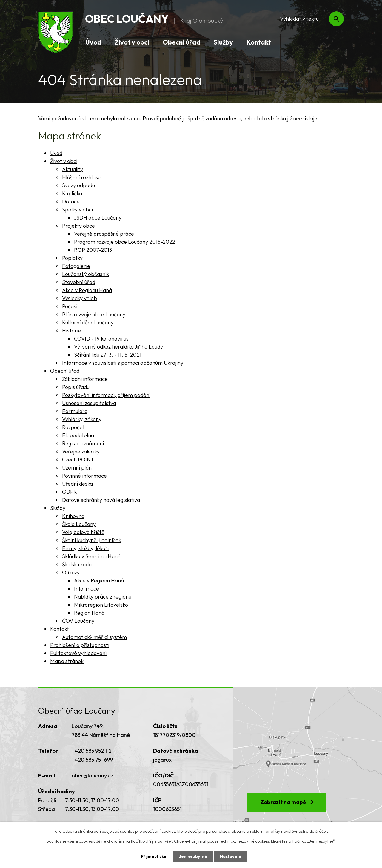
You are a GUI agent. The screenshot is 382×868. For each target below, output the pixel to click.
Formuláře (75, 411)
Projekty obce (78, 226)
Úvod (93, 42)
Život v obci (132, 42)
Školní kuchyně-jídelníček (92, 540)
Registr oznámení (83, 443)
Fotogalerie (76, 266)
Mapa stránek (67, 661)
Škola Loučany (79, 524)
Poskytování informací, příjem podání (106, 395)
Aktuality (73, 169)
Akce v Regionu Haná (87, 290)
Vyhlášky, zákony (82, 419)
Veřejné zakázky (81, 451)
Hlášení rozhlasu (81, 177)
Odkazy (71, 572)
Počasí (70, 306)
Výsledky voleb (80, 298)
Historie (72, 331)
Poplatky (72, 258)
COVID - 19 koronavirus (101, 339)
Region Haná (89, 613)
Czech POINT (78, 460)
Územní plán (77, 468)
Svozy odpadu (78, 185)
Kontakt (259, 42)
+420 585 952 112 (92, 751)
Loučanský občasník (86, 274)
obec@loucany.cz (93, 776)
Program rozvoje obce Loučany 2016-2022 (125, 242)
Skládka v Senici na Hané (91, 556)
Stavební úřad (79, 282)
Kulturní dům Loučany (88, 322)
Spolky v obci (77, 210)
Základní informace (85, 379)
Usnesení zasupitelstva (89, 403)
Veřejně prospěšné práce (104, 234)
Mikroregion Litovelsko (101, 605)
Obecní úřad (181, 42)
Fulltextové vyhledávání (78, 653)
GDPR (70, 492)
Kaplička (72, 193)
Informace (87, 589)
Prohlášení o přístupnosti (80, 645)
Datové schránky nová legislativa (101, 500)
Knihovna (73, 516)
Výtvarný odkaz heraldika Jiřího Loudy (118, 347)
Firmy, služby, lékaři (85, 548)
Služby (223, 42)
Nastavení (231, 856)
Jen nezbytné (193, 856)
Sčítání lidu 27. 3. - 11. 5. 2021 (108, 355)
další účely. (319, 831)
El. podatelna (78, 435)
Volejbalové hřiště (83, 532)
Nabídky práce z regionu (103, 597)
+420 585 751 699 (92, 760)
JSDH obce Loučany (98, 218)
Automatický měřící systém (94, 637)
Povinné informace (84, 476)
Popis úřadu (76, 387)
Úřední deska (77, 484)
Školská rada (77, 564)
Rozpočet (73, 427)
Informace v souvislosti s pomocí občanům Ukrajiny (123, 363)
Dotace (71, 201)
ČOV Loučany (78, 621)
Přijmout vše (154, 856)
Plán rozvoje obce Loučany (94, 314)
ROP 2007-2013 (93, 250)
